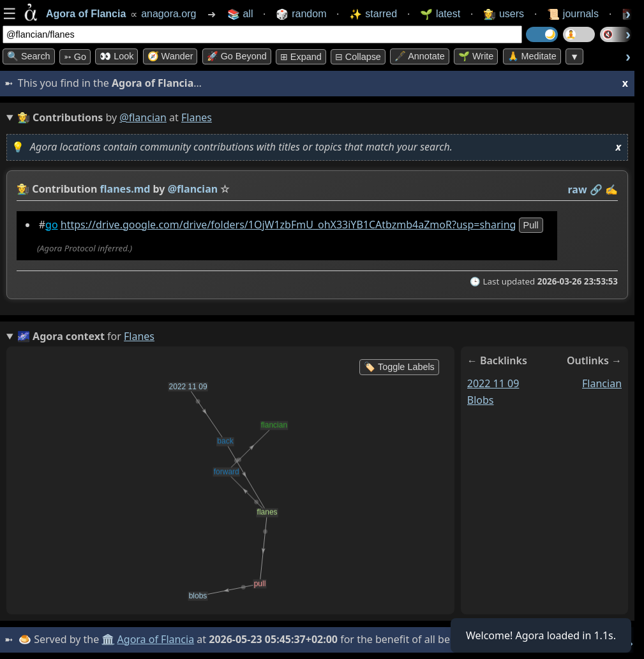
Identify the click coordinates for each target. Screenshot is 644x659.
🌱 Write (476, 56)
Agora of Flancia (156, 639)
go (52, 225)
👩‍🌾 (23, 189)
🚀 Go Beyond (237, 56)
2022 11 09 (493, 383)
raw (578, 189)
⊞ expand (301, 57)
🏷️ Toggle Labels (399, 367)
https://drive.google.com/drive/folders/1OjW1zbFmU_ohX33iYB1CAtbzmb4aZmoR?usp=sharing (288, 225)
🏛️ (108, 639)
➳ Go (75, 57)
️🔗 (596, 189)
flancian (602, 383)
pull (531, 225)
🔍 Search (29, 56)
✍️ (611, 189)
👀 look (116, 56)
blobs (481, 400)
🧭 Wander (170, 56)
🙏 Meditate (532, 56)
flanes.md (125, 189)
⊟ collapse (358, 57)
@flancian (143, 117)
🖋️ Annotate (420, 56)
